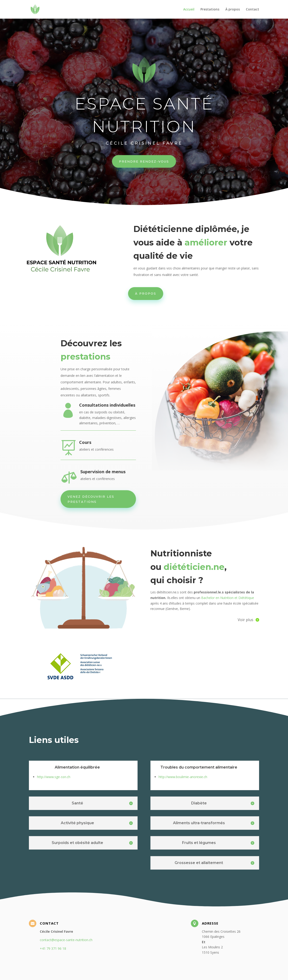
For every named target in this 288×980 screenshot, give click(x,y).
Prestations (210, 10)
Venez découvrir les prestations (91, 499)
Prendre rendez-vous (144, 160)
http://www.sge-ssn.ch (54, 777)
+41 (53, 948)
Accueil (189, 10)
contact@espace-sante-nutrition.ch (66, 940)
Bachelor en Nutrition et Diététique (227, 598)
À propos (233, 10)
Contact (252, 10)
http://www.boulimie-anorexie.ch (183, 777)
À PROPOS (146, 293)
